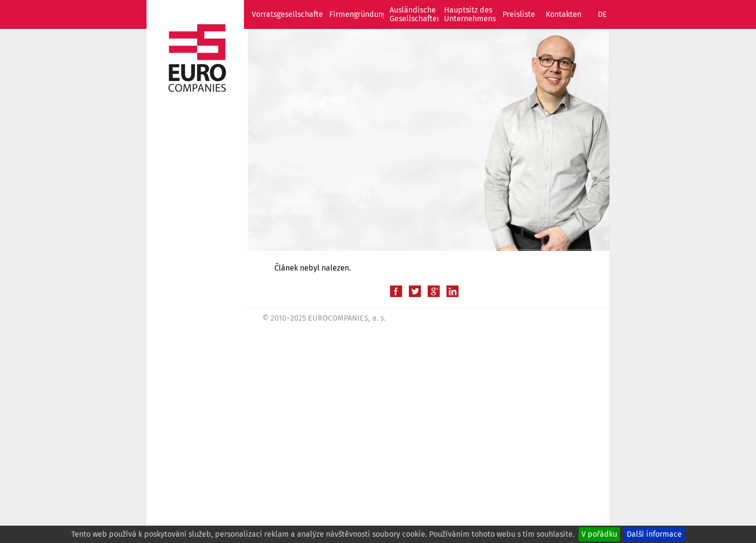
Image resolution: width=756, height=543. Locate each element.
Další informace (654, 534)
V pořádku (599, 534)
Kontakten (564, 14)
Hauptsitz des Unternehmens (470, 14)
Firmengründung (358, 14)
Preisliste (519, 14)
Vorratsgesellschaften (290, 14)
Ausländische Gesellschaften (415, 14)
